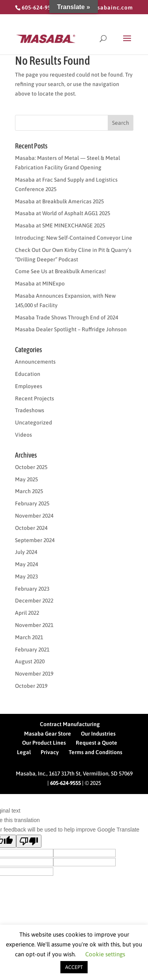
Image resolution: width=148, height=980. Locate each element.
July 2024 (26, 552)
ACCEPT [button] (74, 967)
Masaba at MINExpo (40, 283)
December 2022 (34, 601)
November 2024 (34, 516)
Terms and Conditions (96, 752)
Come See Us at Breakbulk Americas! (60, 271)
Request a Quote (96, 743)
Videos (23, 435)
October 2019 (31, 686)
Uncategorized (34, 422)
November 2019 (34, 674)
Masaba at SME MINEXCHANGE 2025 (60, 225)
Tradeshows (30, 410)
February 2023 (32, 589)
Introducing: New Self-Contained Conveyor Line (74, 238)
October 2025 (31, 467)
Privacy (50, 752)
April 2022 (27, 613)
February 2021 (32, 650)
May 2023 (26, 576)
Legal (24, 752)
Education (28, 374)
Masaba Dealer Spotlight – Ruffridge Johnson (71, 329)
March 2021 (29, 637)
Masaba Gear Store (48, 734)
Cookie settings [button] (105, 954)
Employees (29, 386)
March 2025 (29, 491)
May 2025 (26, 479)
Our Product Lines (44, 743)
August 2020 (30, 661)
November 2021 (34, 625)
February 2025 (32, 503)
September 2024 (35, 540)
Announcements (35, 362)
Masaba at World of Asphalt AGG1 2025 (63, 213)
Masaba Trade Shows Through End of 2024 (67, 317)
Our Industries (98, 734)
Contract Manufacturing (70, 724)
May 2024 (26, 564)
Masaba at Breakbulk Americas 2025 (59, 201)
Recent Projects (35, 398)
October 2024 (31, 528)
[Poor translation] (29, 841)
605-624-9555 (66, 783)
